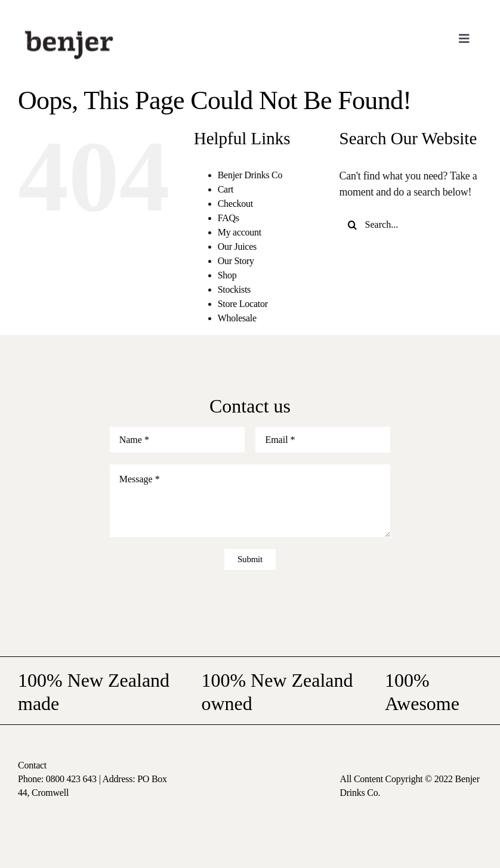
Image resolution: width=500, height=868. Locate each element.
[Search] (352, 225)
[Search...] (411, 225)
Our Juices (237, 247)
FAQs (229, 218)
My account (240, 232)
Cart (226, 189)
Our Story (236, 261)
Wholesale (237, 318)
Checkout (235, 204)
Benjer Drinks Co (250, 175)
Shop (227, 275)
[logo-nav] (69, 29)
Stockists (234, 289)
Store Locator (243, 304)
